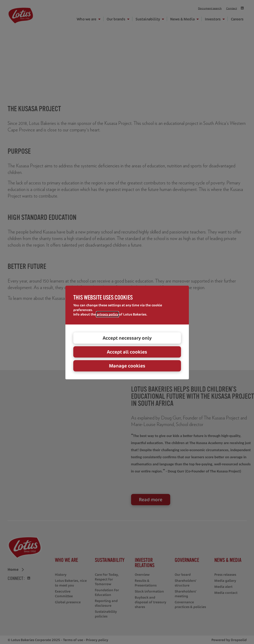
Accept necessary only (127, 338)
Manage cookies (127, 366)
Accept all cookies (127, 352)
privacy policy (107, 314)
